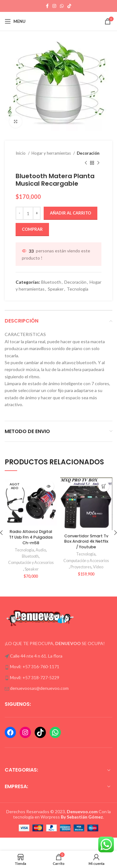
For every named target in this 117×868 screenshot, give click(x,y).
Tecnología (78, 289)
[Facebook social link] (47, 6)
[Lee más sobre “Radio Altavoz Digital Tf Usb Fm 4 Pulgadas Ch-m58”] (49, 486)
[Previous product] (86, 163)
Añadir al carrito (71, 213)
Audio (41, 550)
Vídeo (98, 567)
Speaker (56, 289)
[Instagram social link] (54, 6)
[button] (104, 486)
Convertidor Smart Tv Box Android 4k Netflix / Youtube (86, 541)
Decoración (88, 153)
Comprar (32, 229)
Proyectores (81, 567)
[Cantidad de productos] (28, 213)
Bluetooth (51, 282)
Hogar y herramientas (52, 153)
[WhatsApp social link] (62, 6)
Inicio (21, 153)
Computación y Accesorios (31, 563)
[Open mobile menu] (15, 21)
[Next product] (98, 163)
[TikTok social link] (69, 6)
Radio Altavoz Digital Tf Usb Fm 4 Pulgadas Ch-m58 (31, 537)
